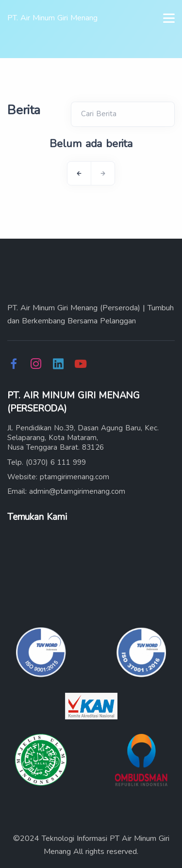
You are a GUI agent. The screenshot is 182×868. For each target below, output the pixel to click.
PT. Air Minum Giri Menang (52, 18)
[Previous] (79, 173)
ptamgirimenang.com (74, 477)
